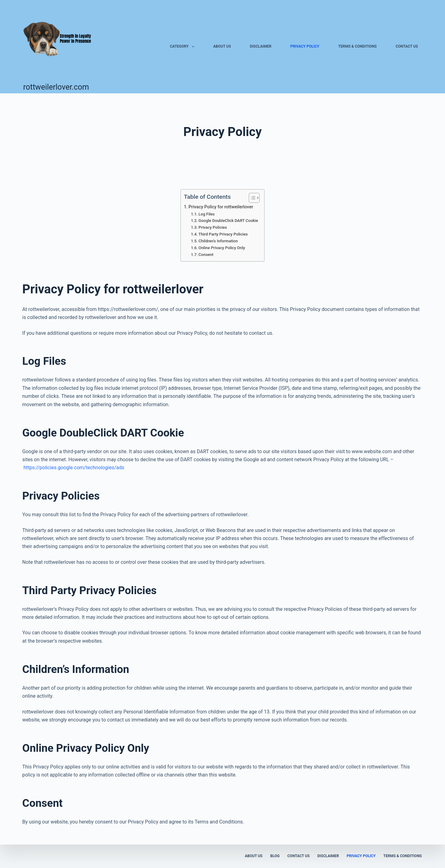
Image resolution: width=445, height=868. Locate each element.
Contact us (407, 46)
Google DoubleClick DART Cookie (228, 221)
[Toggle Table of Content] (251, 198)
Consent (206, 255)
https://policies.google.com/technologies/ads (74, 468)
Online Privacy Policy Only (222, 248)
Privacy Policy (305, 46)
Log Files (206, 214)
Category (183, 47)
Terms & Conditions (358, 46)
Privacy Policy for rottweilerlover (221, 207)
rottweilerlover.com (56, 87)
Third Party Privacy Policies (223, 234)
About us (222, 46)
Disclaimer (261, 46)
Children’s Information (218, 241)
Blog (275, 856)
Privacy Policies (213, 227)
